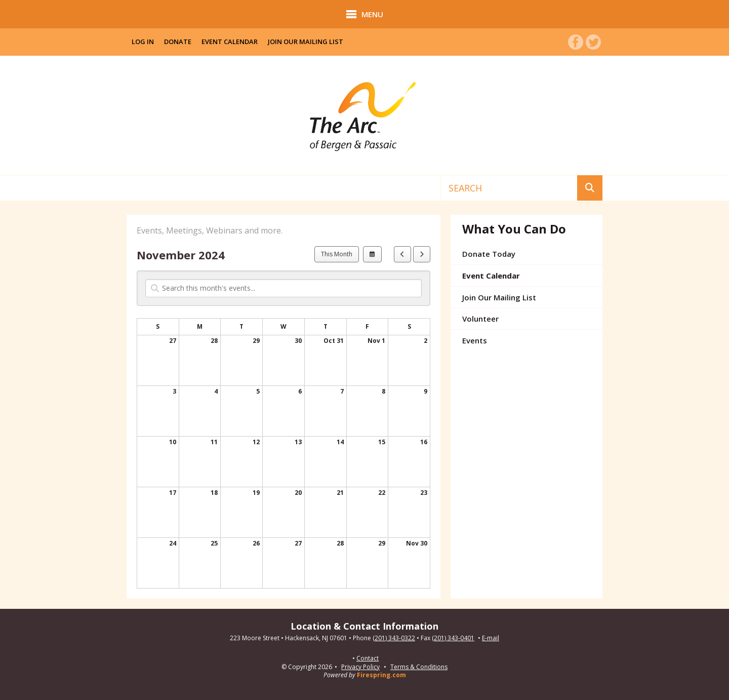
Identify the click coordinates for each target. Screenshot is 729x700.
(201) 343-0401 (453, 638)
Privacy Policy (360, 667)
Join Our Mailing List (306, 42)
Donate (178, 42)
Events (475, 340)
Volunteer (480, 319)
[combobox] (509, 188)
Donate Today (489, 254)
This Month (337, 254)
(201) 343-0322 (394, 638)
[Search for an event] (283, 288)
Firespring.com (381, 675)
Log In (143, 42)
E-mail (491, 638)
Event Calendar (230, 42)
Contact (368, 658)
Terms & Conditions (419, 667)
